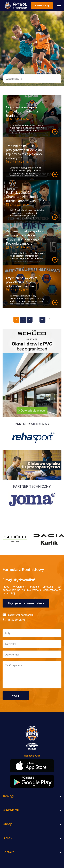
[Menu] (59, 5)
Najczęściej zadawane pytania (26, 603)
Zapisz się (42, 5)
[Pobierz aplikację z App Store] (32, 766)
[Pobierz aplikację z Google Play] (32, 781)
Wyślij (16, 696)
